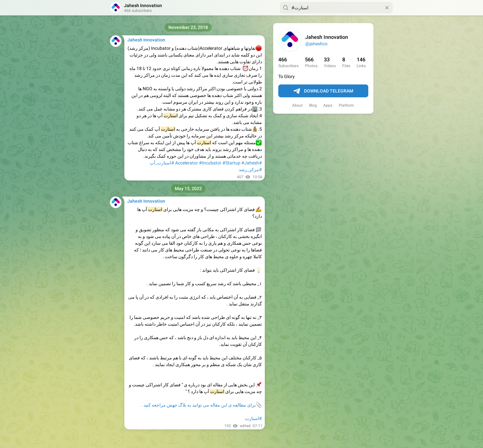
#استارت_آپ (162, 163)
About (297, 105)
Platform (346, 105)
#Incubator (210, 163)
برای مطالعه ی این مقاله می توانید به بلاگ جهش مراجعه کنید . (199, 405)
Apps (328, 105)
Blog (313, 105)
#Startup (231, 163)
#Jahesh (250, 163)
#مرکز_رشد (250, 170)
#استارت (253, 418)
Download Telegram (323, 91)
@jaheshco (316, 44)
